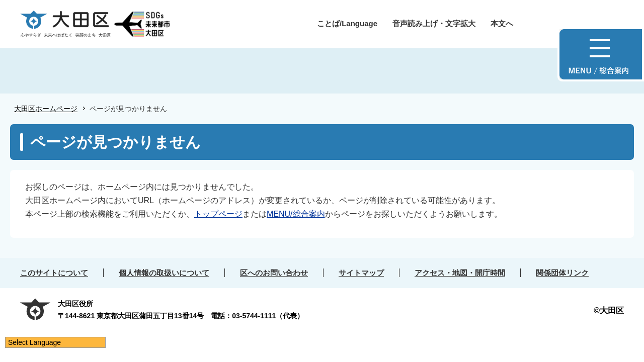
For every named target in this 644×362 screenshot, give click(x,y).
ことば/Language (347, 23)
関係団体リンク (562, 273)
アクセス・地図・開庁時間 (460, 273)
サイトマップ (361, 273)
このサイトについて (54, 273)
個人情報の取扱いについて (164, 273)
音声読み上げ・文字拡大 (434, 23)
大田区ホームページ (46, 109)
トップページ (218, 214)
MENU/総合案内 (296, 214)
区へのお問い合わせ (274, 273)
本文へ (502, 23)
